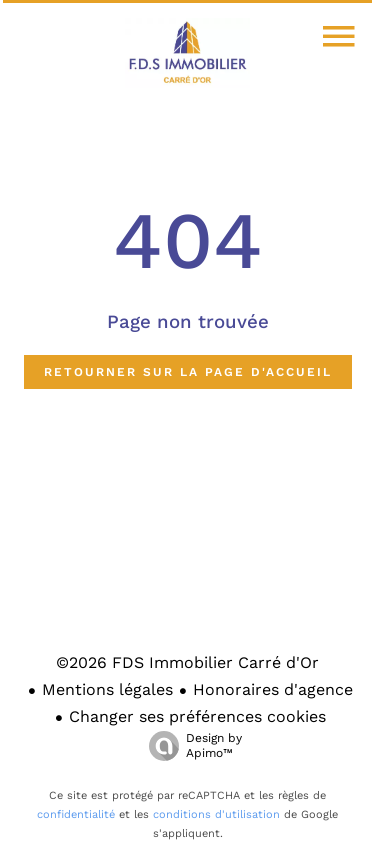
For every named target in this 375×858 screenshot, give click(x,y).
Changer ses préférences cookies (197, 716)
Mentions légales (107, 689)
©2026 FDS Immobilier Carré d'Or (187, 662)
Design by (190, 746)
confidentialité (76, 814)
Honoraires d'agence (273, 689)
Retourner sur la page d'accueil (188, 372)
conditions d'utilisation (216, 814)
